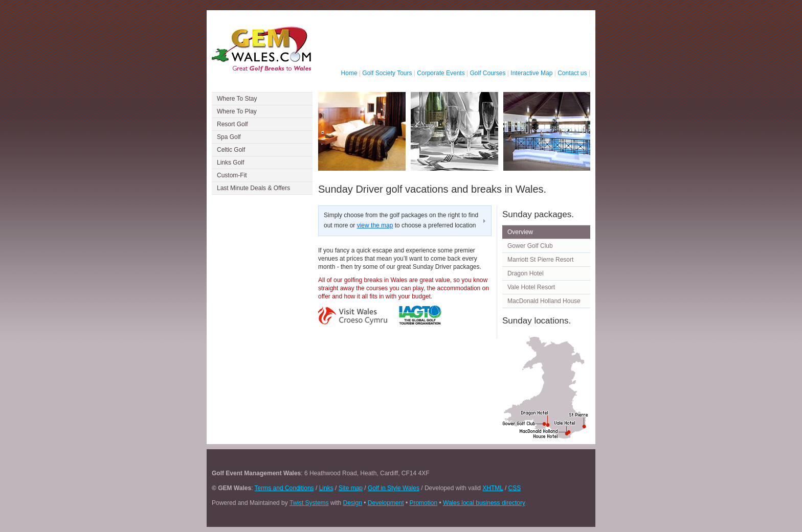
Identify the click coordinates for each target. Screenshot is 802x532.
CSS (515, 488)
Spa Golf (229, 137)
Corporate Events (441, 73)
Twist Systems (309, 503)
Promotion (423, 503)
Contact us (572, 73)
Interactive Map (531, 73)
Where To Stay (237, 99)
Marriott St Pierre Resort (540, 260)
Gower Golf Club (530, 246)
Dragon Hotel (526, 273)
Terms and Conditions (284, 488)
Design (353, 503)
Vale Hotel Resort (531, 287)
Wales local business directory (484, 503)
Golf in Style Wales (394, 488)
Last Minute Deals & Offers (253, 188)
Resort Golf (232, 124)
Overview (520, 232)
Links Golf (230, 163)
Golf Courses (488, 73)
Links (326, 488)
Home (349, 73)
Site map (351, 488)
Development (386, 503)
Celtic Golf (231, 150)
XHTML (493, 488)
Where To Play (237, 111)
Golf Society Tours (387, 73)
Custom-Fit (232, 175)
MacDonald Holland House (544, 301)
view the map (375, 225)
